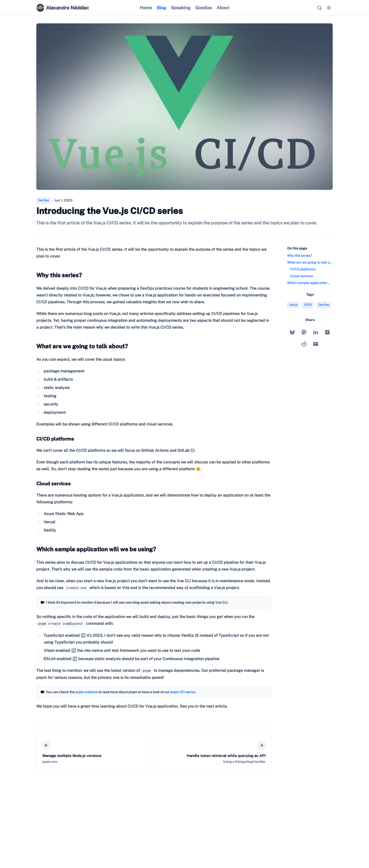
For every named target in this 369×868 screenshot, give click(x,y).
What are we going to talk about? (81, 346)
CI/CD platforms (54, 439)
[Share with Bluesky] (292, 332)
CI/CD (308, 305)
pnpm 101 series (183, 692)
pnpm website (86, 692)
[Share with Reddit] (304, 344)
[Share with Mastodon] (304, 332)
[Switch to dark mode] (329, 8)
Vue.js (293, 305)
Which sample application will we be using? (95, 549)
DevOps (324, 305)
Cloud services (53, 484)
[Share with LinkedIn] (316, 332)
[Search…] (320, 8)
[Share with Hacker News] (327, 332)
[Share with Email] (316, 344)
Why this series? (58, 275)
